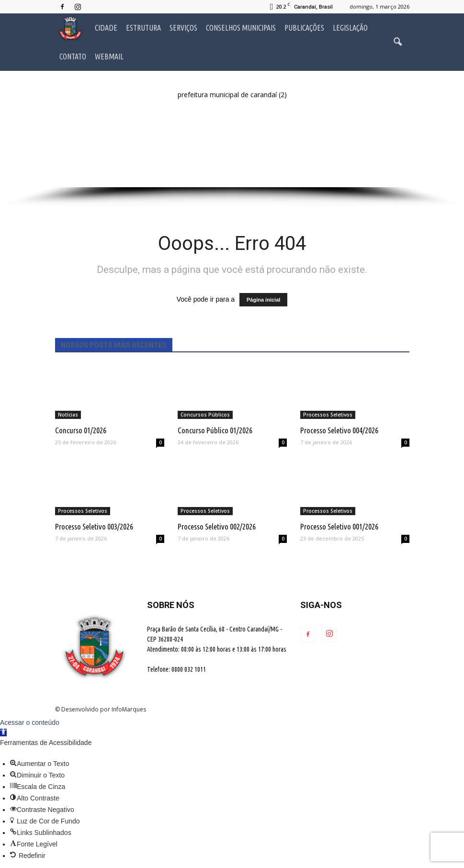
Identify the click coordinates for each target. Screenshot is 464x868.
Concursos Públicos (205, 415)
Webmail (109, 56)
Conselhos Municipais (241, 28)
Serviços (183, 28)
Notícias (68, 415)
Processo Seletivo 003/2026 (94, 526)
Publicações (304, 28)
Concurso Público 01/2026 (215, 430)
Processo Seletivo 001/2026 (339, 526)
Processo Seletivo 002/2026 (217, 526)
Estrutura (143, 28)
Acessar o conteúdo (30, 722)
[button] (398, 42)
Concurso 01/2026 (81, 430)
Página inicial (263, 300)
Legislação (350, 28)
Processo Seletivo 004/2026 (339, 430)
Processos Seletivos (328, 415)
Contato (73, 56)
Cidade (106, 28)
